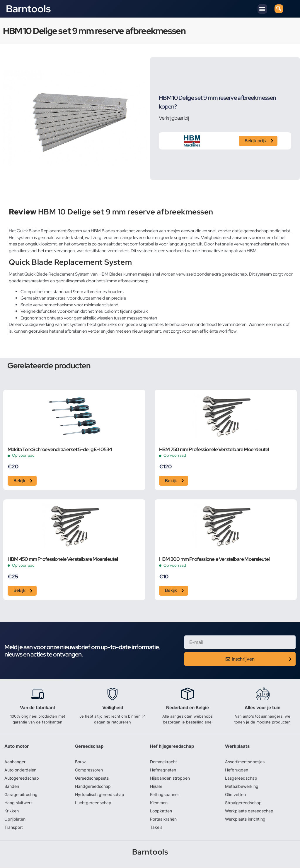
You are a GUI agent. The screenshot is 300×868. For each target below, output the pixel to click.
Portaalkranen (163, 819)
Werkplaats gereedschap (249, 811)
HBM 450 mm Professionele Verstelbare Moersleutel (63, 560)
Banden (12, 787)
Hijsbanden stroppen (170, 778)
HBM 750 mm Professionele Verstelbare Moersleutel (214, 450)
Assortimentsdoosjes (245, 762)
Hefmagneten (163, 770)
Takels (156, 827)
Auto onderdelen (20, 770)
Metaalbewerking (242, 787)
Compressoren (89, 770)
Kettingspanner (165, 795)
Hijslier (156, 787)
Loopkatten (161, 811)
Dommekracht (163, 762)
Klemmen (159, 803)
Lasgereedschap (241, 778)
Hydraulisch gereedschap (100, 795)
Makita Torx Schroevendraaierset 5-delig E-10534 (60, 450)
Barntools (28, 9)
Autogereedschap (22, 778)
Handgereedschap (93, 787)
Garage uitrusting (21, 795)
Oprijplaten (15, 819)
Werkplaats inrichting (245, 819)
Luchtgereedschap (93, 803)
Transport (14, 827)
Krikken (12, 811)
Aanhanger (15, 762)
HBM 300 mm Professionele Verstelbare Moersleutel (214, 560)
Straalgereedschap (243, 803)
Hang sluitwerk (19, 803)
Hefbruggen (237, 770)
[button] (262, 9)
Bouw (80, 762)
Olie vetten (235, 795)
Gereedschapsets (92, 778)
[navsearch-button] (279, 9)
